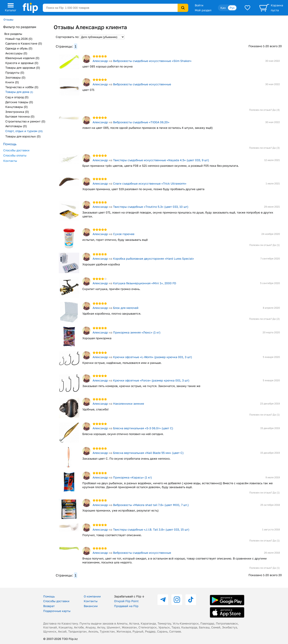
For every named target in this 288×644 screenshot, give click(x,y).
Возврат (49, 606)
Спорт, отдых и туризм (24, 131)
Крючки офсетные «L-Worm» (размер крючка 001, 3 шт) (153, 357)
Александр (100, 61)
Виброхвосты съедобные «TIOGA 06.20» (141, 122)
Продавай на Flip (126, 606)
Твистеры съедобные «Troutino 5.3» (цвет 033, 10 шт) (151, 207)
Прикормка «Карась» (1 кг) (132, 477)
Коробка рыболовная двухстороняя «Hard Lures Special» (154, 259)
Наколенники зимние (129, 404)
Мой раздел (203, 10)
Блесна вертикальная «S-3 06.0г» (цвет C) (143, 428)
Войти (199, 5)
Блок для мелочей (126, 308)
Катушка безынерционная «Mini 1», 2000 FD (145, 283)
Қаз (223, 8)
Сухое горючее (124, 234)
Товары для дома (19, 92)
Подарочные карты (57, 611)
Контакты (10, 161)
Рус (232, 8)
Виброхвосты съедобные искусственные (142, 84)
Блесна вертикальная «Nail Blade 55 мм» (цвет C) (148, 453)
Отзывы (8, 19)
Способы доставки (16, 150)
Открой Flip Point (126, 601)
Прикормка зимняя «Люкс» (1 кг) (137, 332)
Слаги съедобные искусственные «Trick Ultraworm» (150, 183)
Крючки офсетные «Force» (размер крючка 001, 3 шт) (151, 380)
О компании (92, 596)
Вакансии (91, 606)
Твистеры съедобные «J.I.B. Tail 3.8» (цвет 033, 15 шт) (151, 529)
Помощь (49, 596)
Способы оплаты (15, 155)
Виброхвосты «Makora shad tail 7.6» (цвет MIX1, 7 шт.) (151, 505)
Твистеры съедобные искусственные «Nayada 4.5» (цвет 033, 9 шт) (161, 160)
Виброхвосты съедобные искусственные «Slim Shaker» (152, 61)
